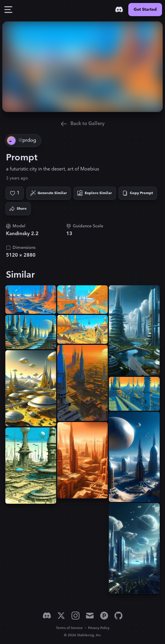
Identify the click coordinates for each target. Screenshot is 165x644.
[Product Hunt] (104, 616)
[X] (61, 616)
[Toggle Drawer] (8, 10)
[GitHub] (118, 616)
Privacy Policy (99, 628)
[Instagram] (75, 616)
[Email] (90, 616)
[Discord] (119, 10)
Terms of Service (69, 628)
